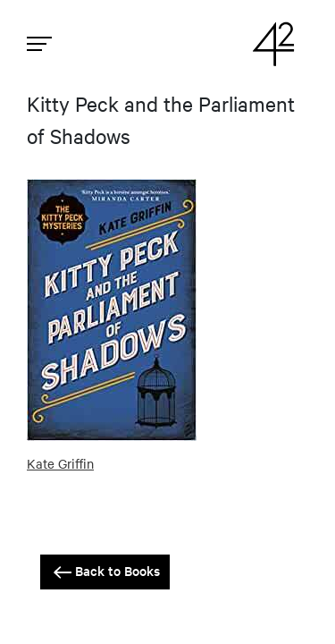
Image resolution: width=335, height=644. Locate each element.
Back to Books (105, 572)
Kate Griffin (60, 463)
